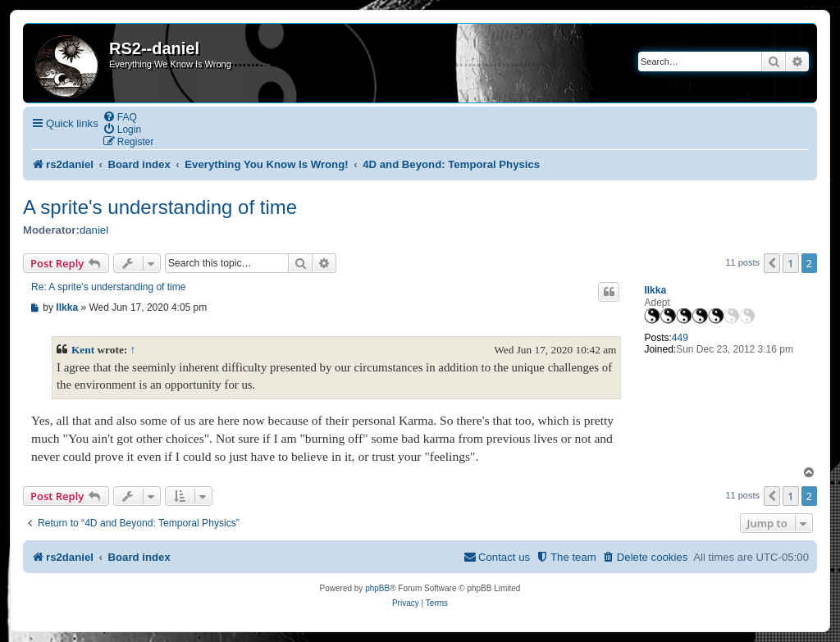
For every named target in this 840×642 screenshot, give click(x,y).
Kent (83, 350)
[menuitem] (120, 117)
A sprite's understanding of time (160, 207)
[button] (772, 263)
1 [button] (790, 263)
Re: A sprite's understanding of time (108, 287)
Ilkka (655, 290)
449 (680, 338)
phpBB (377, 588)
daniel (94, 230)
